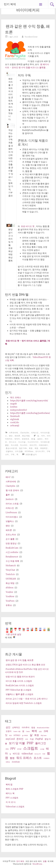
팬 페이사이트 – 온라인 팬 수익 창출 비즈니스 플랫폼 (27, 66)
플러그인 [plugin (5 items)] (41, 743)
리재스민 (35, 433)
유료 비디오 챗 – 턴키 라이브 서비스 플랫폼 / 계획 (27, 342)
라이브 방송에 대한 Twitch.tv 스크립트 (24, 703)
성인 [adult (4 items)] (8, 727)
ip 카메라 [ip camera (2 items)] (25, 736)
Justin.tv (10, 499)
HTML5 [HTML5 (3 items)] (17, 735)
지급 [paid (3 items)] (32, 739)
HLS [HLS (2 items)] (10, 736)
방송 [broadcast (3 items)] (33, 728)
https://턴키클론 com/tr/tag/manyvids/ (29, 401)
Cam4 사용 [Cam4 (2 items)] (17, 731)
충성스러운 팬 (11, 448)
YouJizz (9, 592)
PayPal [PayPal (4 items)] (39, 739)
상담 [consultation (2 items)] (40, 731)
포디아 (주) (40, 451)
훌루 (8, 495)
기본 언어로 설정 (13, 634)
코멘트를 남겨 (31, 454)
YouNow (10, 596)
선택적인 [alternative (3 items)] (16, 728)
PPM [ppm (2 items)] (7, 749)
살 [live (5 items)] (31, 735)
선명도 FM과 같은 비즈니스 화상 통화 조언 (25, 665)
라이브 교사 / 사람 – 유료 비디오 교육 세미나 (27, 699)
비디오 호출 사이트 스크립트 (19, 681)
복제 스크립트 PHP (14, 789)
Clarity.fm (25, 433)
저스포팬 (14, 445)
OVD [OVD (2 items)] (27, 739)
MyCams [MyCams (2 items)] (44, 736)
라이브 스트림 (12, 504)
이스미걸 (22, 442)
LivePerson (11, 512)
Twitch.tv (10, 574)
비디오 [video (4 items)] (16, 754)
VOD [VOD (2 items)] (44, 754)
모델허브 (9, 451)
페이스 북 (10, 793)
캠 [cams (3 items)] (23, 731)
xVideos (10, 588)
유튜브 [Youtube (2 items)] (8, 762)
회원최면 (44, 448)
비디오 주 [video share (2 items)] (38, 754)
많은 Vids (23, 448)
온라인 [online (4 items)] (20, 739)
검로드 (40, 439)
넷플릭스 (10, 521)
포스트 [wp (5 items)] (38, 758)
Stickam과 (11, 565)
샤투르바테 (13, 433)
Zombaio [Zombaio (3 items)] (16, 762)
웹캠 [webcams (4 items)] (12, 758)
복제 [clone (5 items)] (34, 731)
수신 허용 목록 (12, 561)
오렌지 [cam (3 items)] (9, 731)
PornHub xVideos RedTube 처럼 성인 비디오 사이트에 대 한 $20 (27, 671)
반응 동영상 (11, 543)
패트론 (17, 436)
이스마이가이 (33, 442)
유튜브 (9, 605)
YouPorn (10, 601)
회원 (31, 448)
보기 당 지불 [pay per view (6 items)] (17, 743)
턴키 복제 (10, 4)
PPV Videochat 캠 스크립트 (19, 690)
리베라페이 (43, 445)
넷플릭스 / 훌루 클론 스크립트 (20, 694)
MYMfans (29, 451)
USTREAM (11, 579)
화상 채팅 (26, 436)
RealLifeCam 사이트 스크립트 (20, 685)
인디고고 (13, 442)
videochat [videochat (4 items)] (27, 754)
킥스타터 (24, 445)
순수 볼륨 (10, 539)
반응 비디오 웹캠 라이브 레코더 (20, 677)
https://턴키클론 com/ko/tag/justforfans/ (30, 413)
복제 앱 (9, 784)
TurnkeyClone (31, 37)
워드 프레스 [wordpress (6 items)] (24, 758)
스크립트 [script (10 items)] (31, 748)
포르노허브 (11, 535)
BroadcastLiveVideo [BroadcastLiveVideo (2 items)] (43, 728)
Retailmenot (12, 557)
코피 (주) (33, 445)
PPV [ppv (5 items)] (13, 749)
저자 (43, 436)
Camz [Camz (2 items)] (28, 731)
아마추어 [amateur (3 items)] (26, 728)
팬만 (11, 436)
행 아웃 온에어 (12, 490)
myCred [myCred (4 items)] (10, 739)
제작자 (17, 439)
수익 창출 (19, 451)
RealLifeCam (12, 548)
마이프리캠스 (12, 517)
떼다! (8, 477)
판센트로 (25, 439)
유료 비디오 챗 (28, 226)
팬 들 (33, 439)
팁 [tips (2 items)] (10, 754)
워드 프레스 (16, 397)
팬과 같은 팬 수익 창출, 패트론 (20, 660)
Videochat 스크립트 (15, 807)
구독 (13, 454)
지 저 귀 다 (11, 802)
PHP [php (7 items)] (30, 743)
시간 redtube (12, 552)
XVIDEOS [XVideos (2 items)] (46, 758)
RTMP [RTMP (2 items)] (19, 749)
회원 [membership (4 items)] (37, 735)
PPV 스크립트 (12, 798)
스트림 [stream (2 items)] (42, 749)
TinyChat (10, 570)
